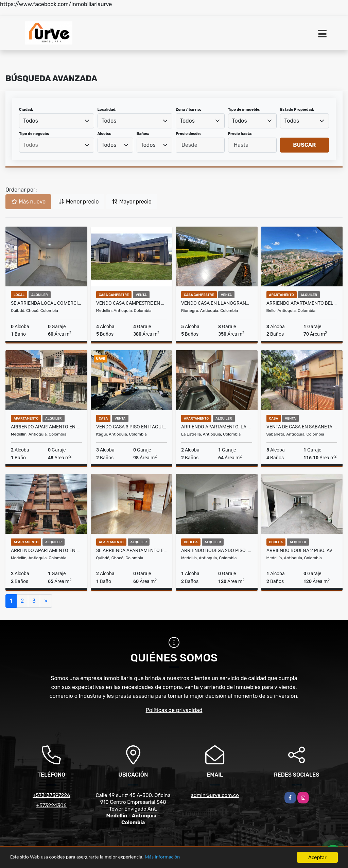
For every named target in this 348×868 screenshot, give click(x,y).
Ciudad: (26, 110)
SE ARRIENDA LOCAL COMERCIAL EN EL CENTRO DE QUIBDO (46, 303)
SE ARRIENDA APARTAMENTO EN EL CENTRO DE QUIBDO (132, 550)
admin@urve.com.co (215, 795)
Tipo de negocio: (34, 134)
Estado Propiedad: (297, 110)
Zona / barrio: (188, 110)
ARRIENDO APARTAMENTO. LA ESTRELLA (217, 427)
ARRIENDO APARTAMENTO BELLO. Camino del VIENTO (302, 303)
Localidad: (107, 110)
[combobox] (57, 121)
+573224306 (51, 805)
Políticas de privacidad (174, 710)
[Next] (46, 601)
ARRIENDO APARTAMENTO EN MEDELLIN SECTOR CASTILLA (46, 427)
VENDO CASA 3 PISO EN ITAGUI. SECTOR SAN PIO (132, 427)
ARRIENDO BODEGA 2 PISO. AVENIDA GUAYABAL (302, 550)
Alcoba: (105, 134)
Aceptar (317, 857)
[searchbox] (56, 145)
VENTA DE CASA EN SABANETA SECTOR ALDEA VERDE (302, 427)
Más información (181, 858)
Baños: (143, 134)
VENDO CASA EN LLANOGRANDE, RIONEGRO (217, 303)
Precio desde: (188, 134)
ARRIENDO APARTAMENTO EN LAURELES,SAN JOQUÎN (46, 550)
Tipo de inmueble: (244, 110)
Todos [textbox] (31, 121)
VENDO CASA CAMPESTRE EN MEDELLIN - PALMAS (132, 303)
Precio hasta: (240, 134)
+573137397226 (51, 795)
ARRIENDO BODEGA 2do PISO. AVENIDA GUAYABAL (217, 550)
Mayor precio (132, 202)
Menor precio (79, 202)
